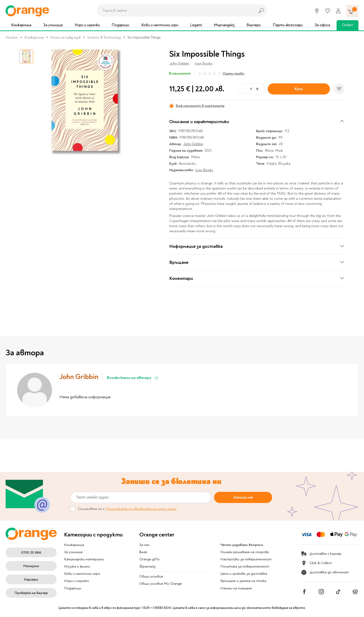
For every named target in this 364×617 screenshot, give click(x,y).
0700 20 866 (31, 552)
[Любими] (328, 11)
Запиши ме (243, 497)
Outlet (347, 25)
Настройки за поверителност (246, 559)
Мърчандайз (224, 25)
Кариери (31, 579)
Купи (299, 89)
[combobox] (175, 10)
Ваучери (254, 25)
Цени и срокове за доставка (244, 574)
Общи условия (151, 576)
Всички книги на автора (133, 378)
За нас (144, 545)
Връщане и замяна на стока (243, 581)
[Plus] (257, 89)
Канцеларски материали (84, 559)
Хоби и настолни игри (160, 25)
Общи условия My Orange (161, 584)
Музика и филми (77, 566)
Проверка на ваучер (31, 593)
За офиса (322, 25)
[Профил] (338, 11)
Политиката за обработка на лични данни (141, 509)
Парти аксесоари (288, 25)
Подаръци (120, 25)
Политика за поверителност (245, 566)
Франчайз (147, 566)
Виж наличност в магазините (197, 106)
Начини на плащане (236, 588)
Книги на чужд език (66, 37)
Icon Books (204, 63)
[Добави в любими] (339, 89)
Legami (196, 25)
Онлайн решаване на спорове (245, 552)
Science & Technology (104, 37)
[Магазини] (317, 11)
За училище (53, 25)
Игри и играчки (87, 25)
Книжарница (21, 25)
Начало (12, 37)
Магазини (31, 566)
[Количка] (352, 11)
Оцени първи (233, 73)
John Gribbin (179, 63)
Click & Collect (317, 563)
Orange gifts (149, 559)
